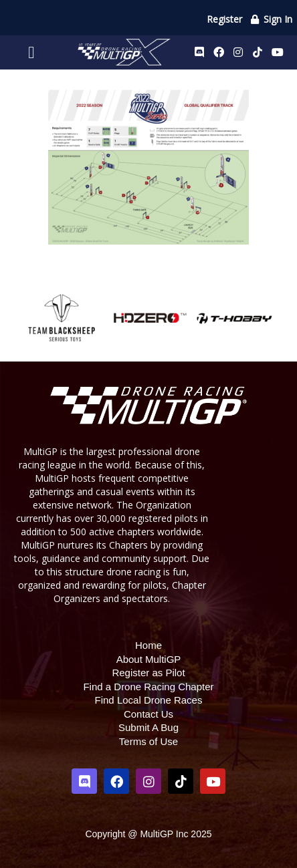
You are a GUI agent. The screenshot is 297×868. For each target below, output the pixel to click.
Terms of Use (148, 741)
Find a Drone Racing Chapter (148, 687)
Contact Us (148, 714)
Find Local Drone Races (149, 700)
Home (148, 645)
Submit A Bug (148, 727)
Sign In (271, 19)
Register (224, 19)
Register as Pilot (148, 673)
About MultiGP (149, 659)
